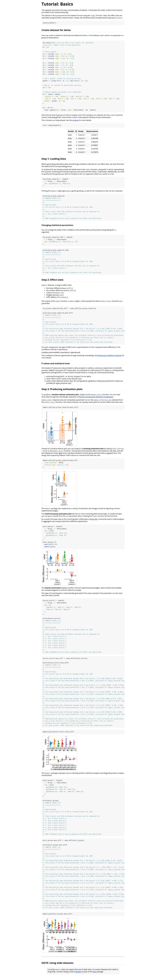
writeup (75, 121)
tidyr (95, 976)
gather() (79, 976)
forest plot (93, 521)
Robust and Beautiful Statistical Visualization (96, 398)
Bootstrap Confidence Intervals (110, 357)
